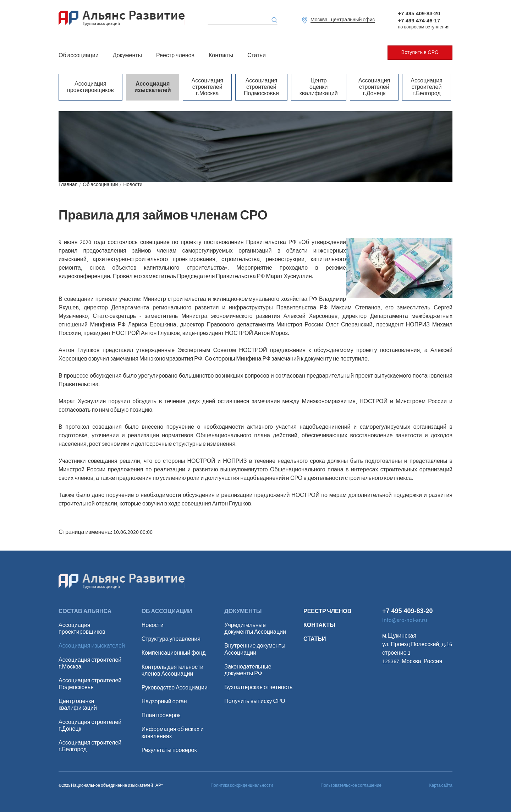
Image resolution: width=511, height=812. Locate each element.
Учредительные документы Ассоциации (255, 629)
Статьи (257, 55)
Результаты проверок (169, 750)
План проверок (161, 716)
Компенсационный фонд (174, 653)
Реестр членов (175, 55)
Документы (127, 55)
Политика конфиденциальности (242, 786)
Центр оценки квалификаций (319, 87)
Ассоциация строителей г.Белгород (427, 87)
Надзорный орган (164, 702)
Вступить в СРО (420, 53)
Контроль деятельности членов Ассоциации (173, 671)
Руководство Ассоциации (175, 688)
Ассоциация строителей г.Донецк (374, 87)
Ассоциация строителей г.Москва (207, 87)
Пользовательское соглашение (351, 786)
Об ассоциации (79, 55)
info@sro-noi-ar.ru (405, 620)
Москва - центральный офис (343, 20)
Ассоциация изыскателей (153, 87)
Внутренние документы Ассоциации (255, 649)
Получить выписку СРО (255, 701)
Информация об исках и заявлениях (173, 733)
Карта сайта (441, 786)
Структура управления (171, 639)
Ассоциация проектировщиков (90, 87)
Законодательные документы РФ (248, 670)
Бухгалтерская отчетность (258, 688)
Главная (68, 185)
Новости (133, 185)
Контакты (221, 55)
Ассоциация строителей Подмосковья (261, 87)
